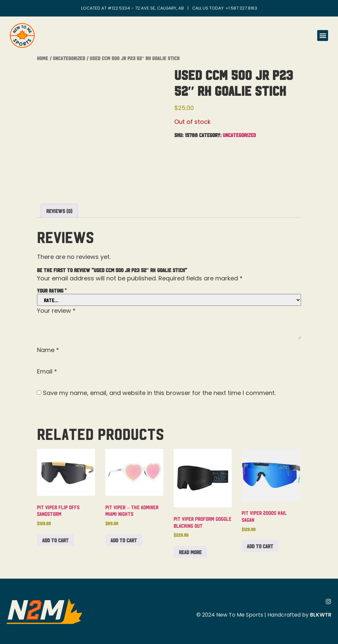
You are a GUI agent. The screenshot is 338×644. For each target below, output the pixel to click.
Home (43, 58)
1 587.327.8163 (243, 8)
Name (48, 350)
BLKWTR (321, 615)
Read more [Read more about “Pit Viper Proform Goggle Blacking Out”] (190, 552)
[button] (323, 36)
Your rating (52, 290)
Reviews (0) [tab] (59, 211)
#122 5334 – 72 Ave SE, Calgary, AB (146, 8)
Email (47, 372)
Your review (56, 311)
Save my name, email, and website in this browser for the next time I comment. (159, 393)
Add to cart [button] (55, 540)
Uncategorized (69, 58)
